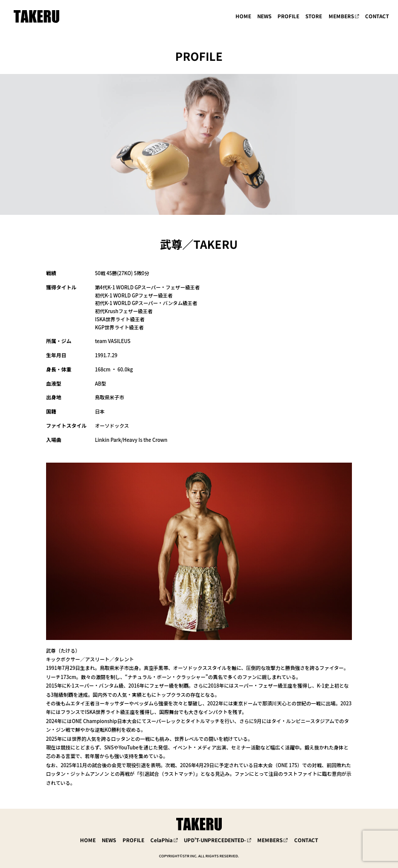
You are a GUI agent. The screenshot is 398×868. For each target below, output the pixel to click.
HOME (243, 16)
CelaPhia (162, 840)
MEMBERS (341, 16)
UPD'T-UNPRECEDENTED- (215, 840)
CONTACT (377, 16)
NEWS (264, 16)
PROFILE (288, 16)
